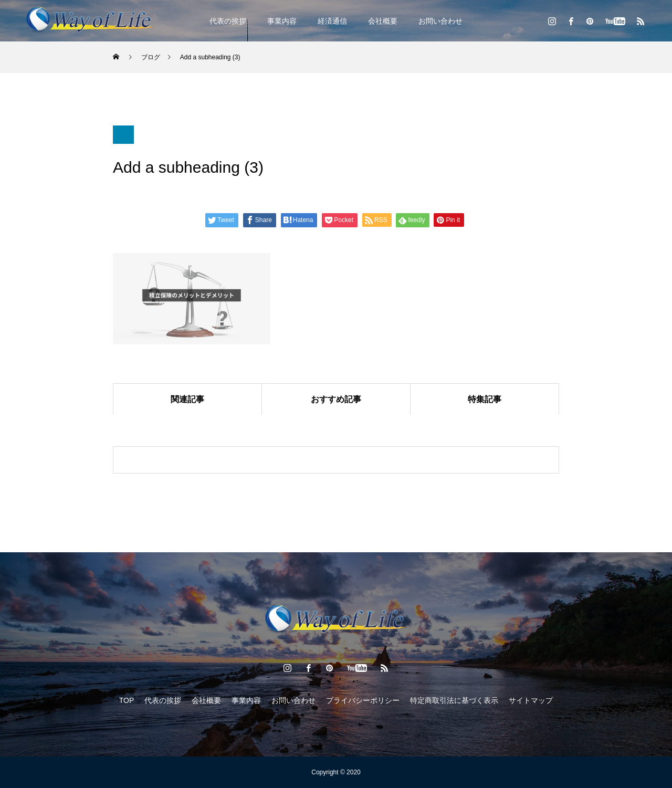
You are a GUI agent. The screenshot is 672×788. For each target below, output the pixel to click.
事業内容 (282, 21)
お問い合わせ (440, 21)
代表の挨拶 (228, 21)
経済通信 (332, 21)
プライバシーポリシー (363, 700)
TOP (127, 700)
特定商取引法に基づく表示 (454, 700)
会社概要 (383, 21)
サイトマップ (531, 700)
